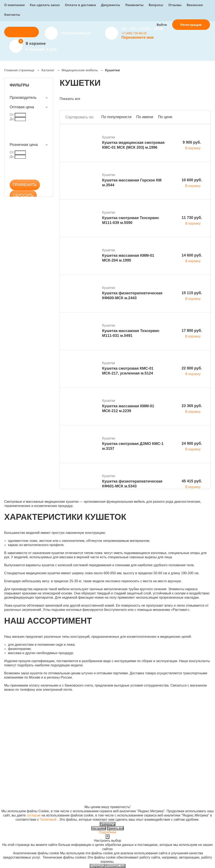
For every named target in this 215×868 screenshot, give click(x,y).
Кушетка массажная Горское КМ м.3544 (132, 183)
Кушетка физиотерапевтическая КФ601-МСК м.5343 (132, 484)
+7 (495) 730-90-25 (134, 33)
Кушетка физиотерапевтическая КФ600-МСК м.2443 (132, 296)
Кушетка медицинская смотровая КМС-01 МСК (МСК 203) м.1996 (133, 145)
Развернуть (108, 824)
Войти (162, 25)
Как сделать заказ (45, 5)
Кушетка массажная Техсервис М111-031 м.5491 (131, 333)
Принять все (115, 828)
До (12, 119)
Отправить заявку (21, 32)
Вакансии (195, 5)
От (12, 115)
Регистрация (191, 25)
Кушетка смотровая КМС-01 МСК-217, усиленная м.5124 (128, 371)
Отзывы (175, 5)
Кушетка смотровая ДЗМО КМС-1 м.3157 (133, 446)
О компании (14, 5)
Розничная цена (24, 145)
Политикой (48, 820)
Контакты (12, 15)
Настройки (99, 828)
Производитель (23, 98)
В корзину (193, 148)
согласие (34, 815)
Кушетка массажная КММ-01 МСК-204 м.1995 (128, 258)
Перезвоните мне (138, 37)
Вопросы (156, 5)
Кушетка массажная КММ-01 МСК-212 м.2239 (128, 408)
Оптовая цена (22, 107)
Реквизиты (134, 5)
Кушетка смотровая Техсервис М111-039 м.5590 (131, 220)
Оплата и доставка (80, 5)
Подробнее (108, 832)
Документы (111, 5)
